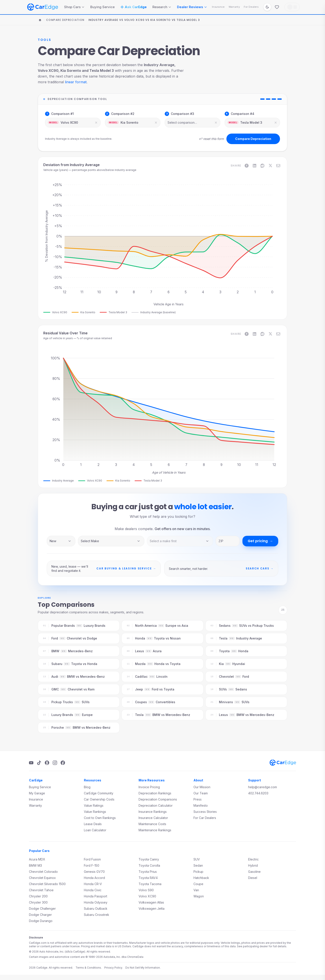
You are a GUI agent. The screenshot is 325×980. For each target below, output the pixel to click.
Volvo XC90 (147, 896)
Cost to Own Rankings (100, 818)
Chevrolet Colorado (43, 872)
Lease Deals (93, 824)
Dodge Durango (41, 921)
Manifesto (201, 805)
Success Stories (205, 812)
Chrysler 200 (38, 896)
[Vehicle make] (111, 541)
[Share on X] (270, 166)
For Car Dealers (205, 818)
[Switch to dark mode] (267, 7)
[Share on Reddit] (262, 166)
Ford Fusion (92, 859)
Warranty (234, 7)
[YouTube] (31, 763)
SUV (197, 859)
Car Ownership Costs (99, 799)
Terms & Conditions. (89, 968)
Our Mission (202, 787)
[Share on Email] (278, 166)
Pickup (198, 872)
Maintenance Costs (152, 824)
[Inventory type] (61, 541)
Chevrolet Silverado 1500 (47, 884)
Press (198, 799)
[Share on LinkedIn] (255, 166)
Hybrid (253, 865)
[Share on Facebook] (247, 166)
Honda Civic (93, 890)
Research (162, 7)
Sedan (198, 865)
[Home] (40, 20)
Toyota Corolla (149, 865)
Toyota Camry (149, 859)
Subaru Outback (96, 908)
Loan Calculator (95, 830)
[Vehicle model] (180, 541)
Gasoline (254, 872)
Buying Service (102, 7)
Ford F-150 (92, 865)
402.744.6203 (258, 793)
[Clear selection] (96, 123)
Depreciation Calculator (156, 805)
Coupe (198, 884)
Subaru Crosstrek (97, 915)
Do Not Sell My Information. (143, 968)
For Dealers (251, 7)
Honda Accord (94, 878)
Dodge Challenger (42, 908)
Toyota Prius (148, 872)
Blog (87, 787)
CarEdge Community (99, 793)
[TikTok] (39, 763)
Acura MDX (37, 859)
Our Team (201, 793)
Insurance (218, 7)
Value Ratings (94, 805)
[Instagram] (55, 763)
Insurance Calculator (153, 818)
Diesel (253, 878)
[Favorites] (277, 7)
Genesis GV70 (94, 872)
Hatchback (201, 878)
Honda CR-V (93, 884)
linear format (76, 82)
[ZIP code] (228, 541)
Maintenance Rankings (155, 830)
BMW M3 (35, 865)
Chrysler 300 (38, 902)
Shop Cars (74, 7)
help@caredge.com (263, 787)
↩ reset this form (211, 139)
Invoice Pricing (149, 787)
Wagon (199, 896)
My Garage (37, 793)
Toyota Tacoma (150, 884)
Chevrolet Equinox (42, 878)
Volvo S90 (146, 890)
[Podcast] (47, 763)
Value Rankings (95, 812)
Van (196, 890)
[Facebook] (63, 763)
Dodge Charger (40, 915)
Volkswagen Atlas (151, 902)
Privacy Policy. (114, 968)
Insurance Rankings (153, 812)
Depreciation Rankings (155, 793)
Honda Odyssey (96, 902)
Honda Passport (96, 896)
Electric (253, 859)
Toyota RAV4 (148, 878)
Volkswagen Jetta (152, 908)
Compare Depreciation (65, 20)
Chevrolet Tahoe (41, 890)
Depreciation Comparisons (158, 799)
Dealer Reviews (192, 7)
